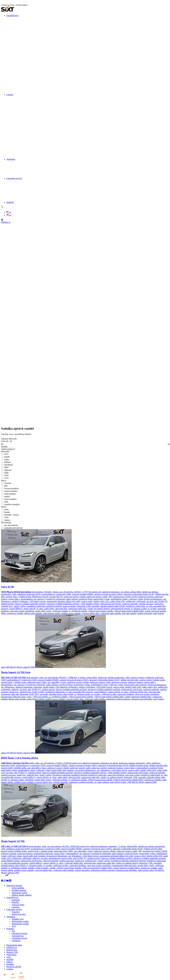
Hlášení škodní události (22, 895)
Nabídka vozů (18, 919)
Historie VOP (12, 952)
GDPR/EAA (12, 947)
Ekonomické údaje (14, 945)
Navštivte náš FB (14, 967)
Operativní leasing (14, 885)
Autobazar (11, 159)
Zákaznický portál (19, 893)
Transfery (16, 912)
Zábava (9, 962)
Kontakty (10, 929)
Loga (9, 957)
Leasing (10, 95)
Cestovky (16, 907)
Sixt (13, 931)
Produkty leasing (19, 890)
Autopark (16, 900)
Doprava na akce (19, 914)
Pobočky (15, 902)
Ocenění (10, 959)
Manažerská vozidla (20, 924)
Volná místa (11, 955)
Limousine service (14, 178)
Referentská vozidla (20, 921)
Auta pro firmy (18, 905)
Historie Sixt (12, 950)
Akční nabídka (18, 888)
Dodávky (10, 202)
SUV (14, 926)
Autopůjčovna (12, 15)
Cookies (10, 969)
